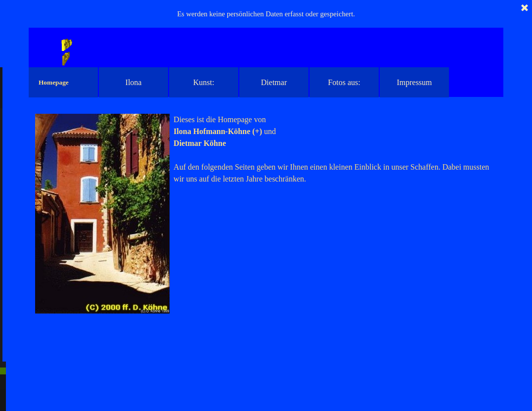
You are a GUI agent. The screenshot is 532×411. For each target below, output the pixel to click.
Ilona (134, 82)
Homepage (54, 82)
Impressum (414, 82)
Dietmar (274, 82)
